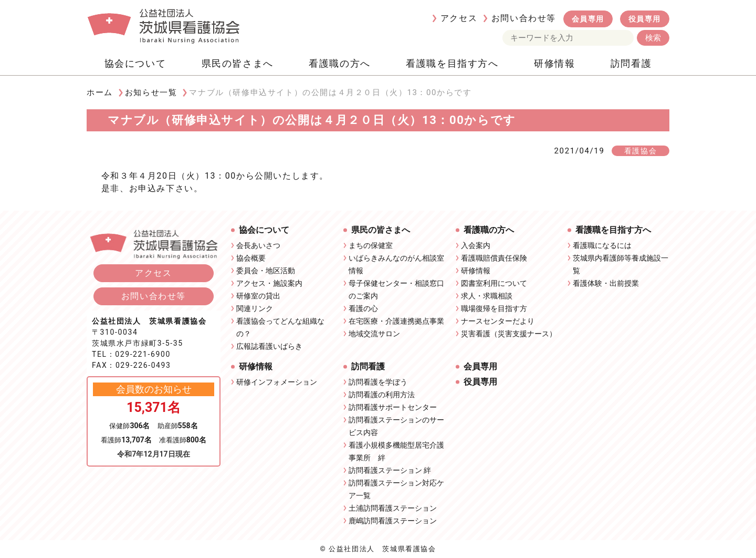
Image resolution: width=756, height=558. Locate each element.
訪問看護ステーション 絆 (390, 470)
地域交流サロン (374, 334)
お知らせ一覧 (151, 92)
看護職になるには (602, 245)
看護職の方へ (340, 63)
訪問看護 (631, 63)
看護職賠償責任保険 (494, 258)
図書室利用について (494, 283)
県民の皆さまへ (238, 63)
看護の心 (363, 308)
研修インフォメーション (277, 382)
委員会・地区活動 (266, 271)
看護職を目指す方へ (452, 63)
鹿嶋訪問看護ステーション (393, 521)
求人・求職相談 (487, 296)
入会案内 (476, 245)
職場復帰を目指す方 (494, 308)
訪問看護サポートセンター (393, 407)
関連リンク (255, 308)
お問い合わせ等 (524, 18)
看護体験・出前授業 (606, 283)
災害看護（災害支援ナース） (509, 334)
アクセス (459, 18)
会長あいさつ (258, 245)
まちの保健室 (371, 245)
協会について (135, 63)
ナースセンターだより (498, 321)
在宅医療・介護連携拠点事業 (396, 321)
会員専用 (588, 19)
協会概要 (251, 258)
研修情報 (554, 63)
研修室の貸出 (258, 296)
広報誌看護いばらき (269, 346)
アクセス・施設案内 (269, 283)
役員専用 (645, 19)
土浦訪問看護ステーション (393, 508)
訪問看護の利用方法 (382, 395)
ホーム (100, 92)
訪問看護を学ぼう (378, 382)
